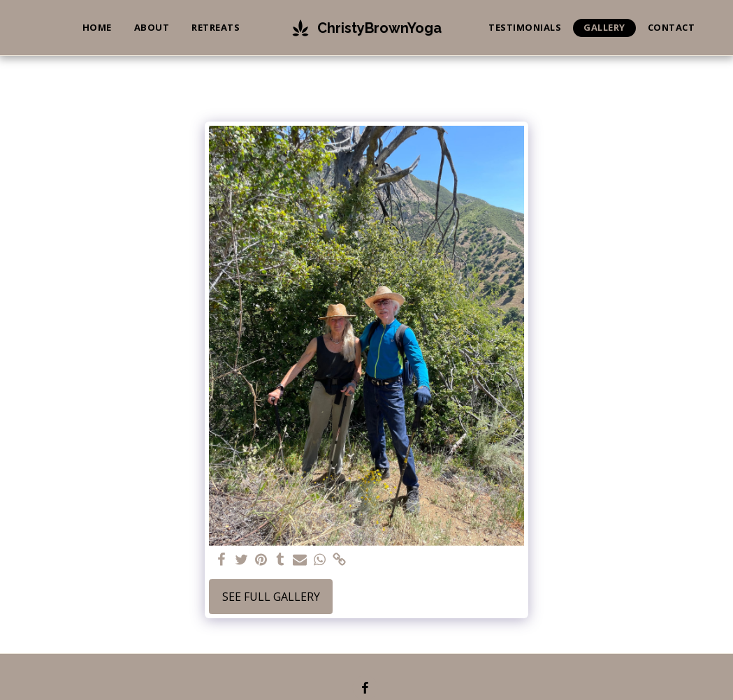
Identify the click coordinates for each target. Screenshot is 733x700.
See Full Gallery (271, 597)
